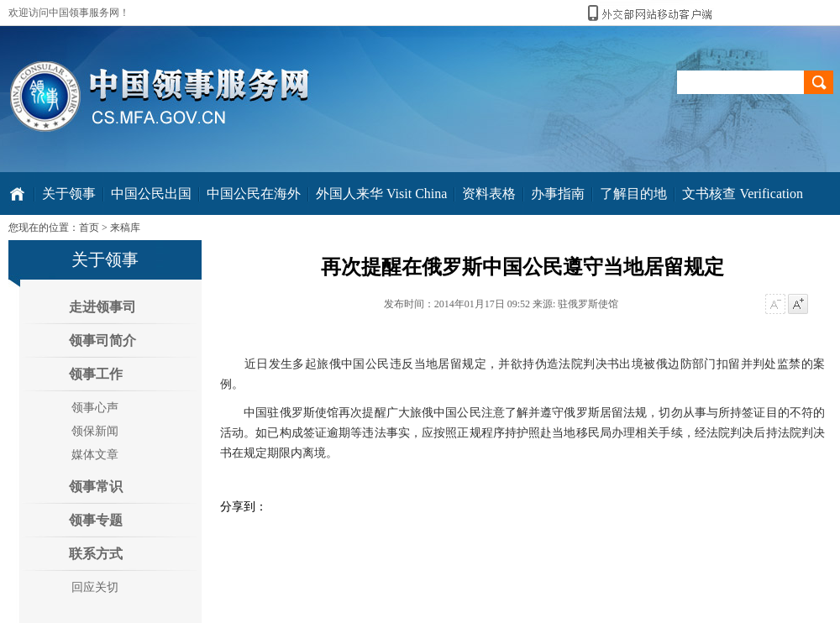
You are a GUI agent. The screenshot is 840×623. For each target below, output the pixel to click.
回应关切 (95, 587)
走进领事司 (102, 307)
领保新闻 (95, 431)
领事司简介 (102, 340)
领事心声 (95, 408)
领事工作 (96, 374)
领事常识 (96, 487)
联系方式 (96, 554)
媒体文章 (95, 455)
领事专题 (96, 520)
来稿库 (125, 228)
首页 (89, 228)
